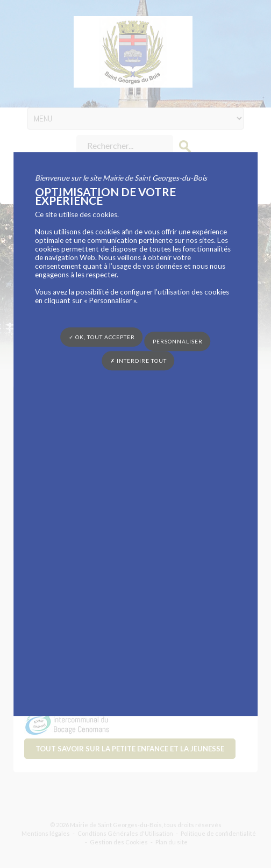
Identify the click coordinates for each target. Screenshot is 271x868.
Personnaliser (178, 341)
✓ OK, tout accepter (102, 337)
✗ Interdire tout (138, 361)
